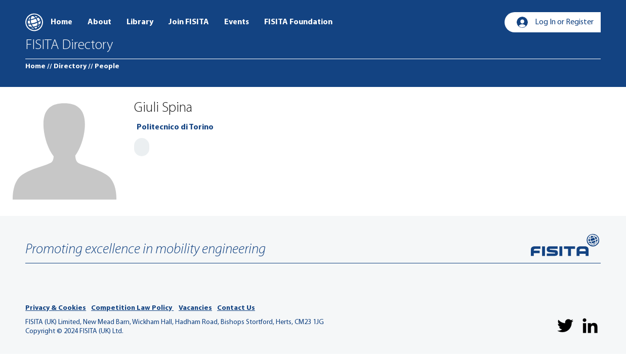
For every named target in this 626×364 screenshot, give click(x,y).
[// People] (104, 67)
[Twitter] (565, 326)
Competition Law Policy (132, 308)
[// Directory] (67, 67)
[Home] (35, 67)
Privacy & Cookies (56, 308)
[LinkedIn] (590, 326)
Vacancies (195, 308)
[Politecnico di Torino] (175, 127)
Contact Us (236, 308)
